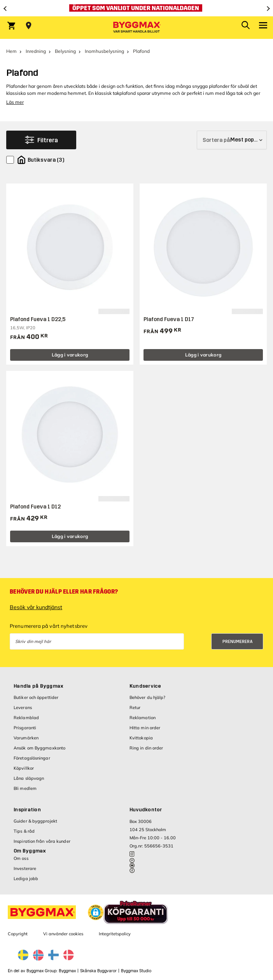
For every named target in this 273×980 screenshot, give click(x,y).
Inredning (36, 51)
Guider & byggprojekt (35, 821)
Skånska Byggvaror (98, 971)
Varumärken (26, 738)
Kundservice (145, 686)
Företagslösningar (32, 758)
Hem (11, 51)
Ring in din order (146, 748)
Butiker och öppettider (36, 697)
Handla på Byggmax (38, 686)
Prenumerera (238, 642)
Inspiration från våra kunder (42, 841)
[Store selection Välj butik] (29, 26)
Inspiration (27, 810)
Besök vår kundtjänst (36, 607)
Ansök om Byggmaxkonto (39, 748)
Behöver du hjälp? (148, 697)
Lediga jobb (26, 879)
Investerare (25, 868)
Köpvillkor (24, 768)
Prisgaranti (25, 728)
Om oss (21, 858)
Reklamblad (26, 718)
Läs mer (15, 102)
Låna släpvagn (29, 778)
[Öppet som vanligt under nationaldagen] (136, 8)
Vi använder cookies (63, 934)
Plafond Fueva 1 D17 (169, 319)
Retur (135, 707)
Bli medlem (25, 788)
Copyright (18, 934)
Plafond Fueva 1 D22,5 (38, 319)
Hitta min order (145, 728)
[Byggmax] (136, 28)
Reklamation (143, 718)
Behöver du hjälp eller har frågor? (64, 592)
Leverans (23, 707)
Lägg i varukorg (70, 355)
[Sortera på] (232, 140)
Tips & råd (24, 831)
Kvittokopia (141, 738)
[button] (96, 912)
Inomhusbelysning (104, 51)
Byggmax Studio (136, 971)
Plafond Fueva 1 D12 (35, 507)
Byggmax (67, 971)
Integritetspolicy (115, 934)
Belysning (65, 51)
